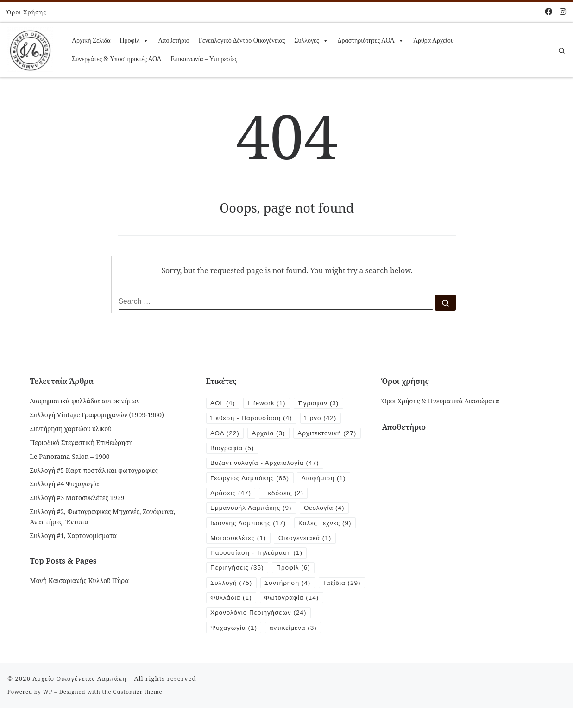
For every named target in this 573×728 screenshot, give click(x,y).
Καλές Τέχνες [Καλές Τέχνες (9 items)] (327, 525)
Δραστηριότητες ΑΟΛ (371, 41)
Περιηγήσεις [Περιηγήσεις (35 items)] (238, 571)
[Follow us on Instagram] (563, 12)
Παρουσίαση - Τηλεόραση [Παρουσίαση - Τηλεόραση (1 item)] (257, 556)
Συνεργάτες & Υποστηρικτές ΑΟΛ (117, 59)
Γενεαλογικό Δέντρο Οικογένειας (242, 41)
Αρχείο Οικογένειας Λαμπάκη (79, 699)
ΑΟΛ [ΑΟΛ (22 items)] (225, 434)
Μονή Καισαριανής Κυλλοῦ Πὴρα (79, 581)
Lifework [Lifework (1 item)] (268, 403)
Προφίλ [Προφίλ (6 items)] (295, 571)
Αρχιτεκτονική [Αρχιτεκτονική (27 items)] (329, 434)
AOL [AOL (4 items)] (223, 403)
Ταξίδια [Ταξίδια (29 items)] (230, 602)
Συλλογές (311, 41)
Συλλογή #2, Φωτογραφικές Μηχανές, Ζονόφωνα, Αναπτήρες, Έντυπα (103, 516)
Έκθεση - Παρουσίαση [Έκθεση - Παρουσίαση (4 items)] (252, 418)
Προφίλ (134, 41)
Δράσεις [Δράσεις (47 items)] (231, 495)
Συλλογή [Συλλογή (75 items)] (232, 587)
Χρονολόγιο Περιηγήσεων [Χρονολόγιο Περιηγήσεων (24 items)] (259, 632)
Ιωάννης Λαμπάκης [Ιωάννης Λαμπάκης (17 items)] (249, 525)
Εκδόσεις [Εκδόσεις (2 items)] (285, 495)
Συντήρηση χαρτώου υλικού (71, 429)
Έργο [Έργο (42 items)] (322, 418)
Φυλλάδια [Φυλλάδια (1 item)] (282, 602)
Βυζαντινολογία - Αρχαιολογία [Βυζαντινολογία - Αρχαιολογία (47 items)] (266, 464)
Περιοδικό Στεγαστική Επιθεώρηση (82, 442)
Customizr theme (138, 712)
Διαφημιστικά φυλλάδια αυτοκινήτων (85, 401)
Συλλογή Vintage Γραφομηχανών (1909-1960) (97, 415)
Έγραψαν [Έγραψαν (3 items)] (321, 403)
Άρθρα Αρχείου (434, 41)
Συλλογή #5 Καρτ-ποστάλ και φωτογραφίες (94, 470)
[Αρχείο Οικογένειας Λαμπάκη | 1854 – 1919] (30, 48)
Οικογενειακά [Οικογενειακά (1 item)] (307, 541)
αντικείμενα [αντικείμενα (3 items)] (295, 648)
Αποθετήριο (173, 41)
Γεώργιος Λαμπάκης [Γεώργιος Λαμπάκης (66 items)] (250, 480)
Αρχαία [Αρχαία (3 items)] (270, 434)
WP (48, 712)
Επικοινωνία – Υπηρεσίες (204, 59)
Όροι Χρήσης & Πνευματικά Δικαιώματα (441, 401)
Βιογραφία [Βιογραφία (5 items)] (233, 449)
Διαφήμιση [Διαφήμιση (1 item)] (326, 480)
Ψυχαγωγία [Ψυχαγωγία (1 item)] (234, 648)
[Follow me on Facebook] (548, 12)
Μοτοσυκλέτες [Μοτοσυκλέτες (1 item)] (239, 541)
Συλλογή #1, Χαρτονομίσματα (74, 536)
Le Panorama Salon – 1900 (70, 456)
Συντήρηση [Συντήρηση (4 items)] (289, 587)
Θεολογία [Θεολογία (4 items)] (326, 510)
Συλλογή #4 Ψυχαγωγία (65, 484)
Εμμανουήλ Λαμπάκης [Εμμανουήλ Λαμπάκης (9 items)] (252, 510)
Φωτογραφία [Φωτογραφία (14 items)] (238, 617)
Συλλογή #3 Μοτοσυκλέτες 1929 (77, 498)
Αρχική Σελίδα (91, 41)
